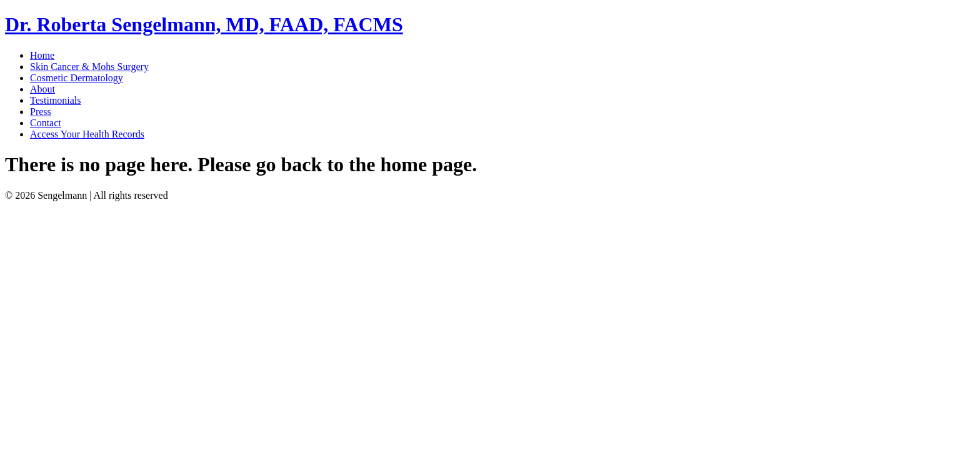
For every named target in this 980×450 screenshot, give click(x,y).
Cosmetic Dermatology (77, 78)
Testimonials (56, 100)
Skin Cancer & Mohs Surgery (89, 67)
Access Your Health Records (87, 134)
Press (41, 112)
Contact (46, 123)
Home (42, 55)
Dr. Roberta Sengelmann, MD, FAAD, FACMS (204, 24)
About (42, 89)
